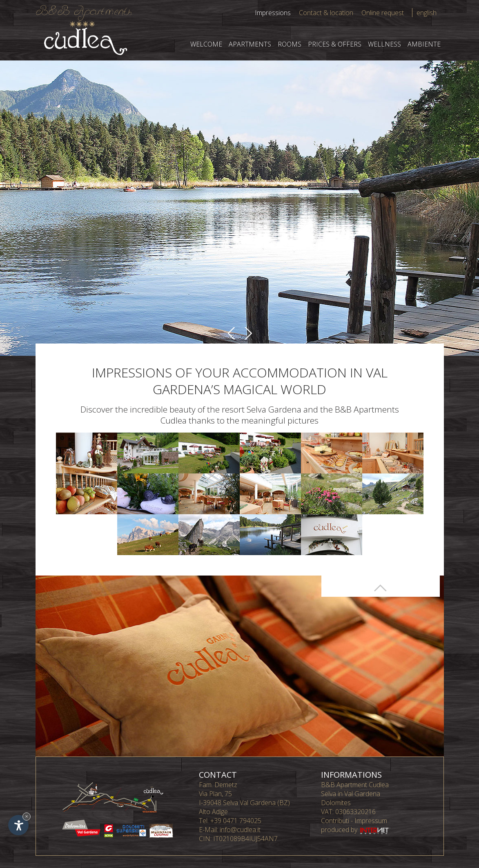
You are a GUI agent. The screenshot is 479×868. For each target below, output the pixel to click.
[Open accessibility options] (18, 825)
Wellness (384, 44)
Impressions (273, 13)
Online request (383, 13)
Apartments (250, 44)
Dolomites (336, 803)
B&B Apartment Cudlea (355, 785)
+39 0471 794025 (236, 821)
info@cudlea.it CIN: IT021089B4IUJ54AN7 (238, 834)
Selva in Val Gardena (351, 794)
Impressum (371, 821)
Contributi (335, 821)
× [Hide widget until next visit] (27, 816)
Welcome (206, 44)
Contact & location (326, 13)
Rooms (290, 44)
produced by (356, 830)
